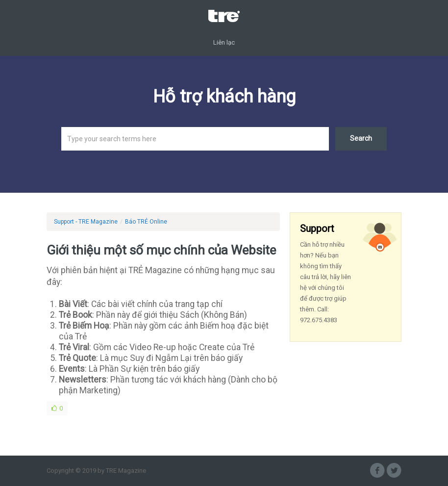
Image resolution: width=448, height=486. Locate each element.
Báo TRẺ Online (146, 222)
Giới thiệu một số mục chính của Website (161, 250)
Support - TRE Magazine (86, 222)
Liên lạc (224, 42)
